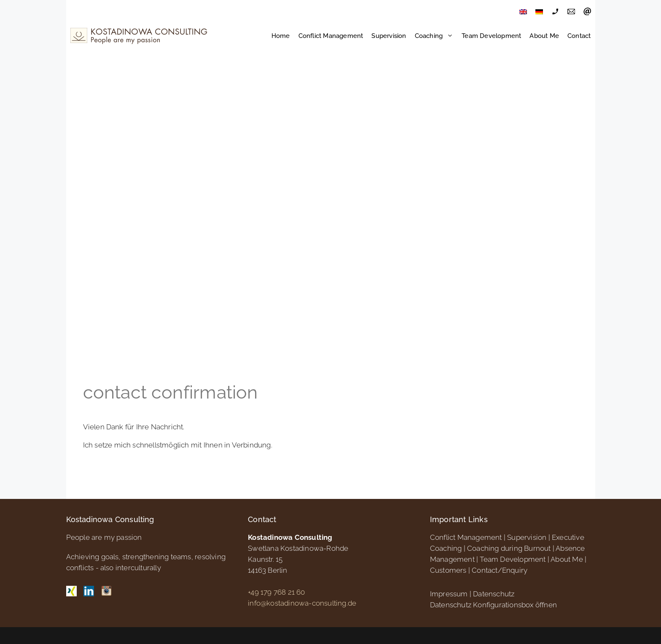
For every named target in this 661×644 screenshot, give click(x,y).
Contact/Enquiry (500, 570)
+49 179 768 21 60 (276, 592)
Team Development (491, 36)
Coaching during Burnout (509, 548)
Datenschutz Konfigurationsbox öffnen (493, 605)
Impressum (449, 594)
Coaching (436, 36)
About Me (544, 36)
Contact (579, 36)
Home (281, 36)
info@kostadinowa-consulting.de (302, 603)
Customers (448, 570)
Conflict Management (331, 36)
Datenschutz (494, 594)
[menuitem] (523, 12)
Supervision (389, 36)
